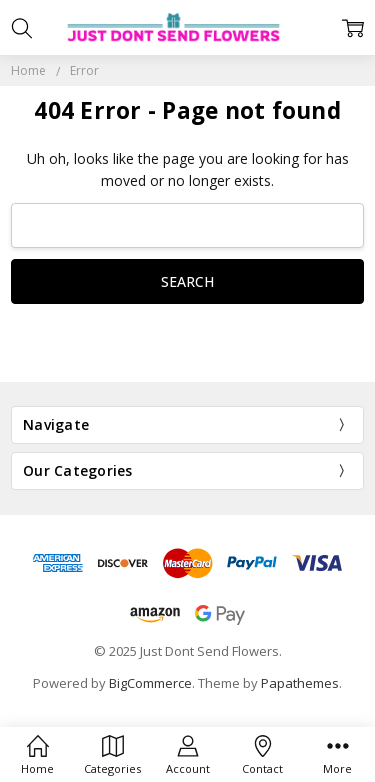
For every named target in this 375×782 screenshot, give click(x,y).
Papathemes (300, 683)
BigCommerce (150, 683)
